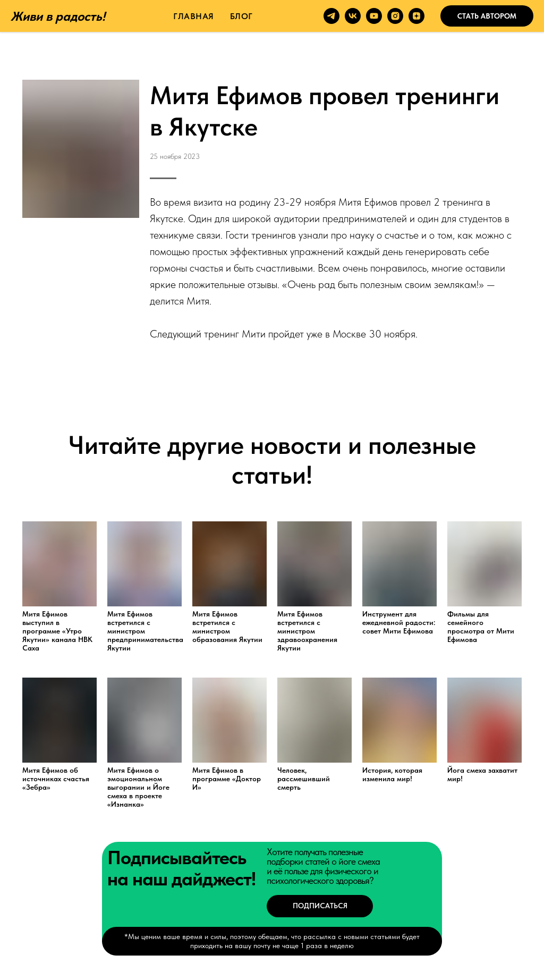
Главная (194, 16)
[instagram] (395, 16)
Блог (241, 16)
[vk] (353, 16)
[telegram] (331, 16)
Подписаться (320, 906)
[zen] (416, 16)
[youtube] (374, 16)
